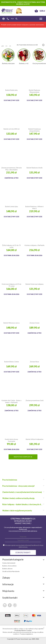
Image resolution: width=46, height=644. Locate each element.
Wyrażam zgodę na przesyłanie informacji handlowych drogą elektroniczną (24, 546)
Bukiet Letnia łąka (11, 206)
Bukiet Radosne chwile (34, 168)
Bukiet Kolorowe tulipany (34, 284)
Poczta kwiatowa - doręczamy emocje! (23, 486)
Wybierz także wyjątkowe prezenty (23, 511)
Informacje (24, 584)
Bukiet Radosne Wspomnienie (34, 91)
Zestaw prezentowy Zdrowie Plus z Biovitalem (11, 169)
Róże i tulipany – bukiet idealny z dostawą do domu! (23, 504)
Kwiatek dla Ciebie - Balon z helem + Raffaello (11, 401)
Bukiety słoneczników (9, 566)
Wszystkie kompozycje (23, 457)
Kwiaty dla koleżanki (9, 563)
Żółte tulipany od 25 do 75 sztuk (11, 246)
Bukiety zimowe (7, 569)
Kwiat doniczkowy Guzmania (11, 440)
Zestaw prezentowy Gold (34, 400)
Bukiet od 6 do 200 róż (11, 129)
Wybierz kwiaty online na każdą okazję (23, 498)
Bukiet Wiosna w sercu (11, 323)
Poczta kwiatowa (23, 480)
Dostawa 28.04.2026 (11, 255)
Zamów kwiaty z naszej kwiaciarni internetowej (23, 492)
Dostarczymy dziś (11, 100)
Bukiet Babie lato (11, 90)
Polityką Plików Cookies (23, 630)
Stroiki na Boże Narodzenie (11, 571)
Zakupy (24, 578)
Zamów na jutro (11, 178)
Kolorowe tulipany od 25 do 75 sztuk (11, 285)
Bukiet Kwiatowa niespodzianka (34, 130)
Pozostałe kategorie (24, 559)
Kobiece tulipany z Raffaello (34, 245)
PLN (12, 19)
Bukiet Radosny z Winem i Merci (34, 207)
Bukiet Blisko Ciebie (11, 362)
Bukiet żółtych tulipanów (34, 439)
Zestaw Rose (34, 362)
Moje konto (24, 591)
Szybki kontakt (24, 598)
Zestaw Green (34, 323)
